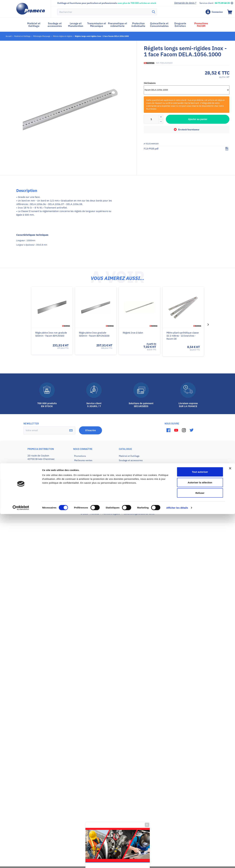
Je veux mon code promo (117, 469)
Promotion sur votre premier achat (117, 445)
